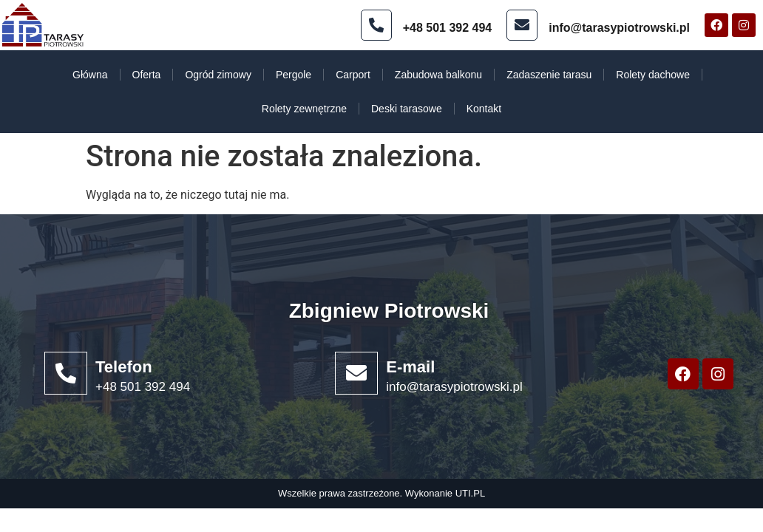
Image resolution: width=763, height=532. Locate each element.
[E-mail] (356, 373)
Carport (353, 75)
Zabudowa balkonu (438, 75)
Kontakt (484, 109)
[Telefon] (66, 373)
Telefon (124, 367)
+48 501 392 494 (448, 28)
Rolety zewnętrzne (304, 109)
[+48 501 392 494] (376, 25)
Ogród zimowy (218, 75)
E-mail (410, 367)
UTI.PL (470, 493)
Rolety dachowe (653, 75)
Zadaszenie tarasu (549, 75)
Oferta (147, 75)
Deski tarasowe (407, 109)
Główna (90, 75)
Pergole (294, 75)
